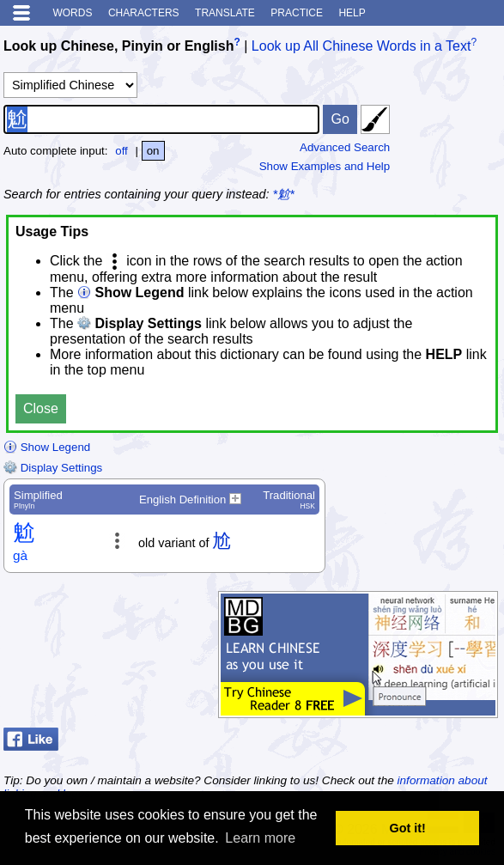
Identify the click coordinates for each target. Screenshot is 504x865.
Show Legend (47, 447)
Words (72, 13)
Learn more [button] (260, 838)
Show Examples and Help (325, 166)
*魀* (284, 194)
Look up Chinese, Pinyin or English (118, 46)
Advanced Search (345, 147)
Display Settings (53, 468)
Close (41, 408)
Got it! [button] (408, 828)
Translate (225, 13)
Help (352, 13)
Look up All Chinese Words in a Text (361, 46)
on (153, 151)
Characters (144, 13)
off (121, 151)
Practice (297, 13)
